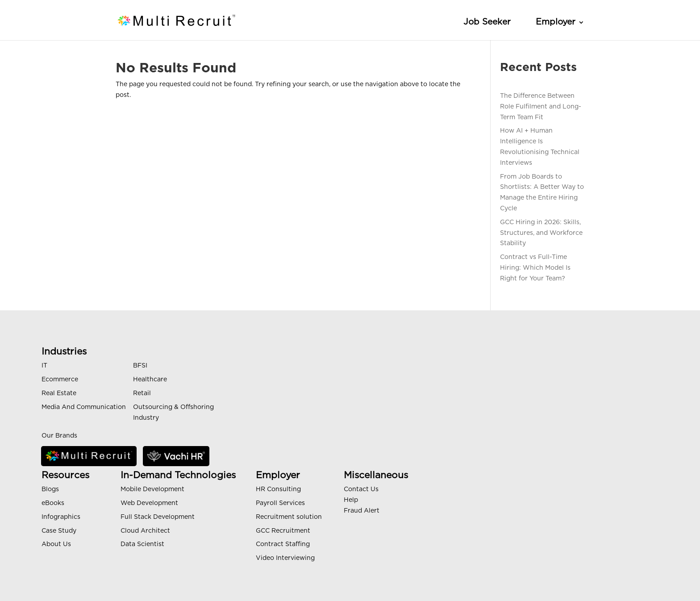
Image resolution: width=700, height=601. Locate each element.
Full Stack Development (158, 517)
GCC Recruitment (283, 531)
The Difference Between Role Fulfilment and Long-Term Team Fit (541, 107)
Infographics (61, 517)
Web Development (149, 503)
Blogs (50, 489)
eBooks (53, 503)
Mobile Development (152, 489)
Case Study (59, 531)
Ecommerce (60, 380)
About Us (56, 544)
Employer (556, 22)
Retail (142, 393)
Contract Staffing (283, 544)
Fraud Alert (362, 511)
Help (351, 500)
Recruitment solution (289, 517)
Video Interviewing (285, 558)
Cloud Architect (145, 531)
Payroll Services (280, 503)
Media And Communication (84, 407)
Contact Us (361, 489)
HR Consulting (278, 489)
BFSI (140, 366)
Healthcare (150, 380)
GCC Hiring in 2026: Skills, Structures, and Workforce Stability (541, 233)
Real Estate (59, 393)
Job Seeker (487, 22)
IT (44, 366)
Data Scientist (142, 544)
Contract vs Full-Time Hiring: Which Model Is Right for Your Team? (535, 268)
